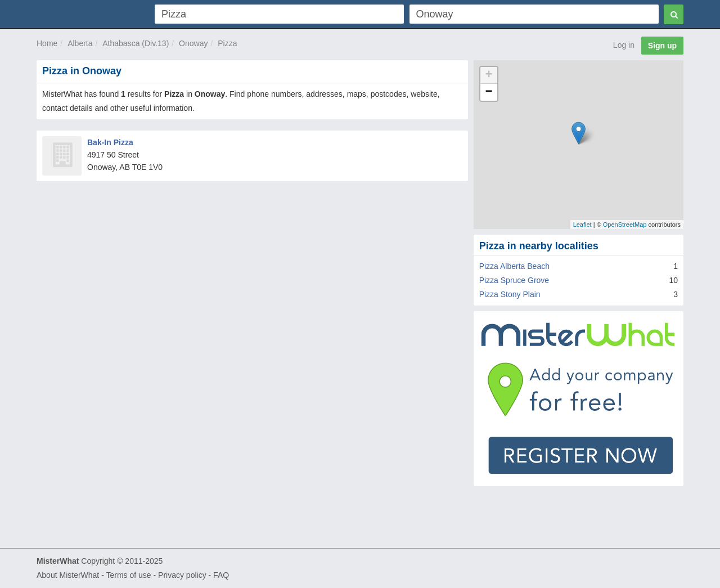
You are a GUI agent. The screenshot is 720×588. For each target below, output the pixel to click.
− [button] (489, 92)
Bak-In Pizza (110, 142)
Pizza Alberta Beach (514, 266)
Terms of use (128, 575)
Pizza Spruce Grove (514, 280)
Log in (624, 45)
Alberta (80, 43)
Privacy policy (182, 575)
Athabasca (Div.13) (136, 43)
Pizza (227, 43)
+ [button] (489, 75)
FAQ (221, 575)
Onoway (193, 43)
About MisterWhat (68, 575)
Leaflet (582, 225)
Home (47, 43)
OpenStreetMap (625, 225)
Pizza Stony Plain (510, 294)
